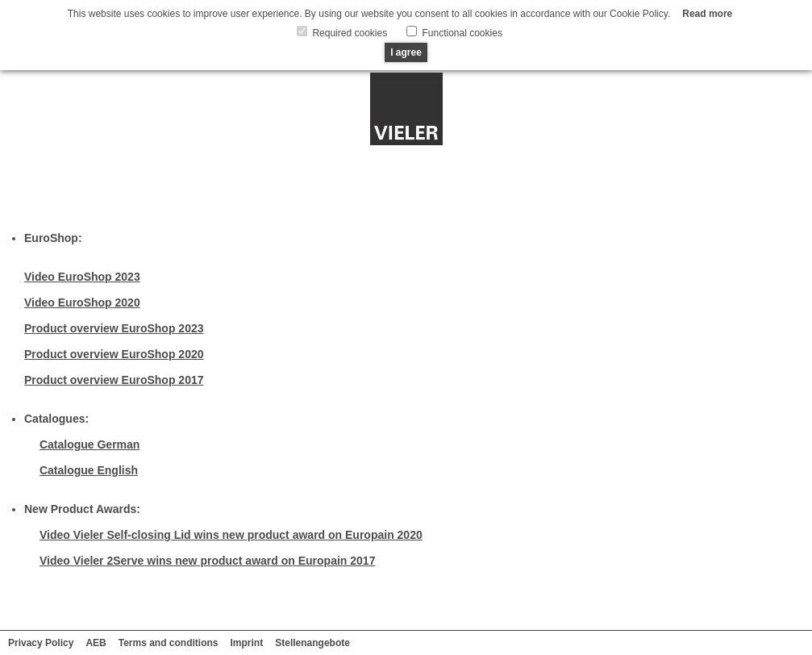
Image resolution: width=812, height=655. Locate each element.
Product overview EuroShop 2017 (114, 380)
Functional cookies (461, 33)
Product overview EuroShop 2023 (114, 328)
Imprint (247, 643)
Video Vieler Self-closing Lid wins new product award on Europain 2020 (231, 535)
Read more (707, 14)
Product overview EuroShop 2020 (114, 354)
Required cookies (348, 33)
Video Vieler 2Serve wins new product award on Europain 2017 (208, 561)
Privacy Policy (41, 643)
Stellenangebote (312, 643)
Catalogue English (89, 470)
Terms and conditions (169, 643)
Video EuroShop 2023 (82, 277)
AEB (96, 643)
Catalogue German (90, 444)
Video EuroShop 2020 (82, 302)
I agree (406, 52)
